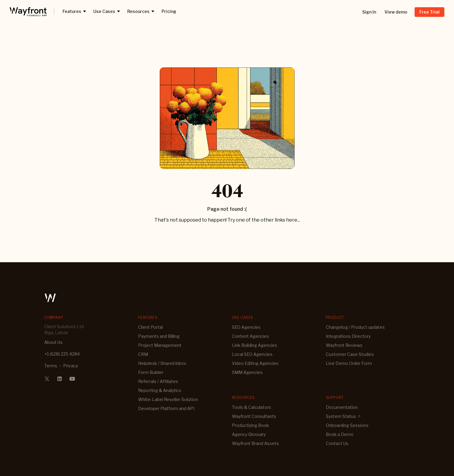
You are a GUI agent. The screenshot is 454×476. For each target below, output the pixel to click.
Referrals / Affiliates (158, 381)
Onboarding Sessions (347, 425)
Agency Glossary (249, 434)
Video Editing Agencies (255, 363)
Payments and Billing (159, 336)
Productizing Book (250, 425)
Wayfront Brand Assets (255, 443)
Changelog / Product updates (355, 327)
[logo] (28, 11)
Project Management (160, 345)
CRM (143, 354)
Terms (51, 366)
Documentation (342, 407)
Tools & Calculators (252, 407)
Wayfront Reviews (344, 345)
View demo (396, 12)
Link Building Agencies (255, 345)
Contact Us (337, 443)
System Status (343, 416)
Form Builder (151, 372)
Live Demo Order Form (349, 363)
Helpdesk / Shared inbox (162, 363)
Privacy (71, 366)
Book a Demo (340, 434)
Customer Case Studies (350, 354)
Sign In (369, 12)
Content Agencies (250, 336)
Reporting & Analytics (160, 390)
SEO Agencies (246, 327)
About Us (53, 342)
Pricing (169, 11)
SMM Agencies (247, 372)
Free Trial (429, 12)
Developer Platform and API (166, 408)
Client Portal (150, 327)
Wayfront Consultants (254, 416)
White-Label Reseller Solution (168, 399)
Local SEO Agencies (252, 354)
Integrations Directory (348, 336)
